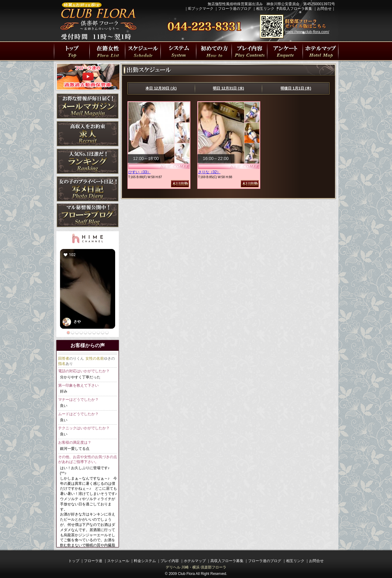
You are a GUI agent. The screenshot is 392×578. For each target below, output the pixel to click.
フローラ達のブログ (235, 9)
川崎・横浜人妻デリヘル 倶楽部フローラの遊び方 (285, 51)
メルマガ (88, 106)
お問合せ (324, 9)
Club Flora (186, 574)
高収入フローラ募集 (296, 9)
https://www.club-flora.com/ (307, 32)
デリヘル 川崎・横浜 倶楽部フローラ (196, 567)
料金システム (145, 561)
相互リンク (265, 9)
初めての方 (214, 51)
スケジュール (118, 561)
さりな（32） (209, 172)
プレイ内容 (249, 51)
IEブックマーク (201, 9)
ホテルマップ (195, 561)
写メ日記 (88, 189)
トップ (74, 561)
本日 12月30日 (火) (161, 88)
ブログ (88, 216)
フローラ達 (107, 51)
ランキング (88, 161)
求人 (88, 134)
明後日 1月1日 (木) (296, 88)
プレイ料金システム (178, 51)
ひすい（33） (139, 172)
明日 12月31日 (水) (228, 88)
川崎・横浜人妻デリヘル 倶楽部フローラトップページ (72, 51)
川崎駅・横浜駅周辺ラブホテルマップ (320, 51)
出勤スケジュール (143, 51)
